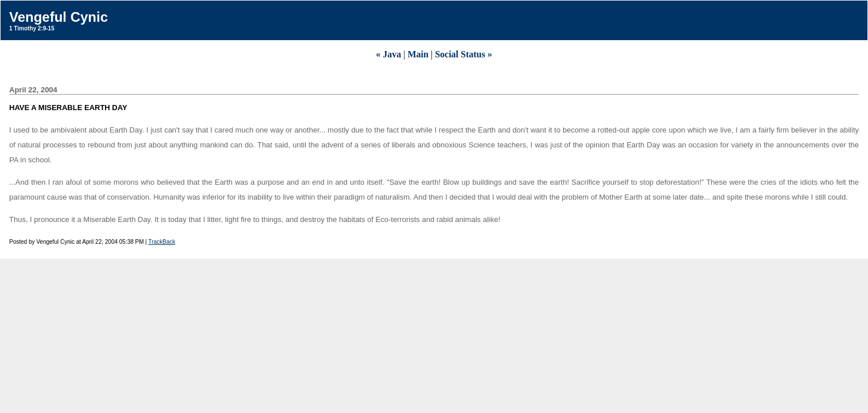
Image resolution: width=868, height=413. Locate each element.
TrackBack (162, 242)
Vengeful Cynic (59, 17)
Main (418, 54)
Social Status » (464, 54)
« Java (388, 54)
